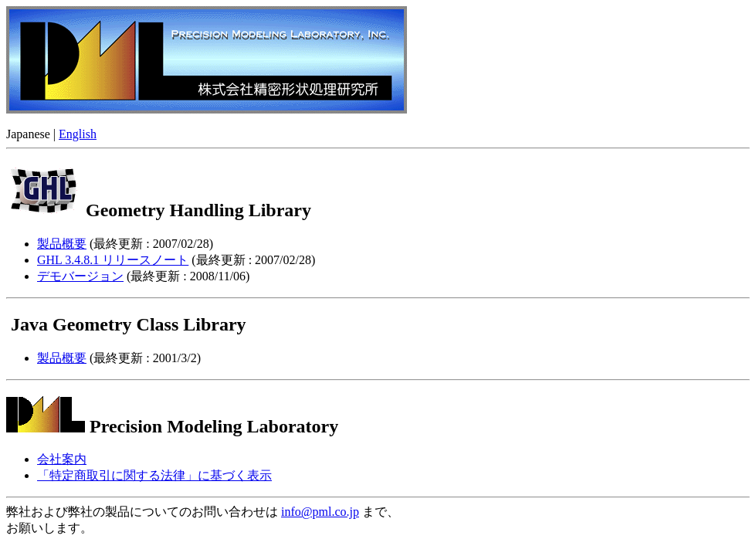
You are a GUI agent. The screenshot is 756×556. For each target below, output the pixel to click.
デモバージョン (80, 276)
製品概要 (62, 244)
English (78, 134)
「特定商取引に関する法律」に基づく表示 (154, 475)
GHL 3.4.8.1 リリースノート (113, 260)
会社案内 (62, 459)
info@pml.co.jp (320, 512)
